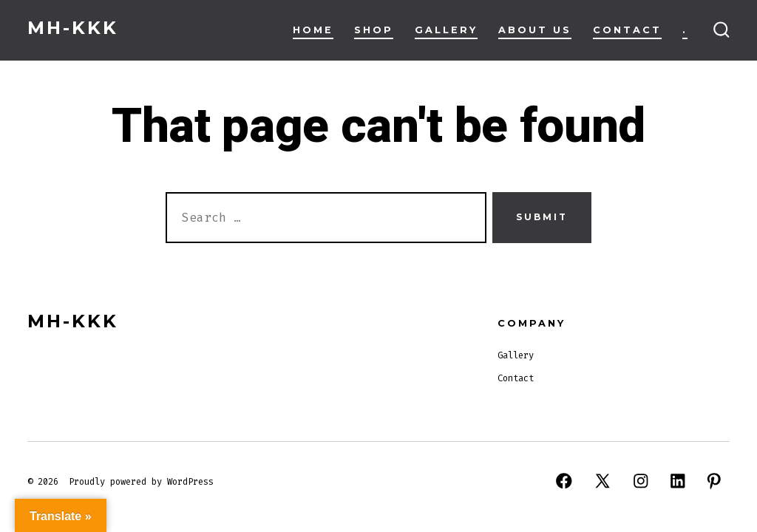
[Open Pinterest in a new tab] (714, 481)
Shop (374, 30)
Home (313, 30)
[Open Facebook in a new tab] (564, 481)
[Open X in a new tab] (602, 481)
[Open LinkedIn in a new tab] (678, 481)
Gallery (446, 30)
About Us (535, 30)
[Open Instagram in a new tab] (641, 481)
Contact (627, 30)
